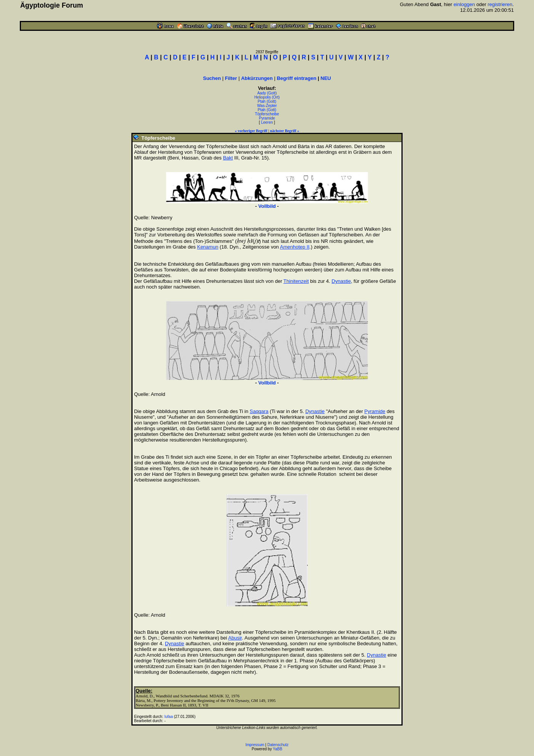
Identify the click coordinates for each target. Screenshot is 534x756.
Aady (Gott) (267, 93)
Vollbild (267, 206)
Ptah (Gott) (267, 101)
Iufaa (168, 717)
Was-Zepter (267, 106)
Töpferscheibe (267, 114)
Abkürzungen (257, 78)
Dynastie (341, 281)
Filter (231, 78)
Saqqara (259, 411)
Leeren (267, 122)
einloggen (464, 4)
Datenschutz (278, 745)
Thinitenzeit (296, 281)
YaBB (277, 749)
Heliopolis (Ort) (267, 97)
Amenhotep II (295, 247)
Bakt (228, 158)
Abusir (235, 638)
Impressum (255, 745)
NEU (326, 78)
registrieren (500, 4)
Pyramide (267, 118)
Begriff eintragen (297, 78)
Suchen (212, 78)
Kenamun (208, 247)
